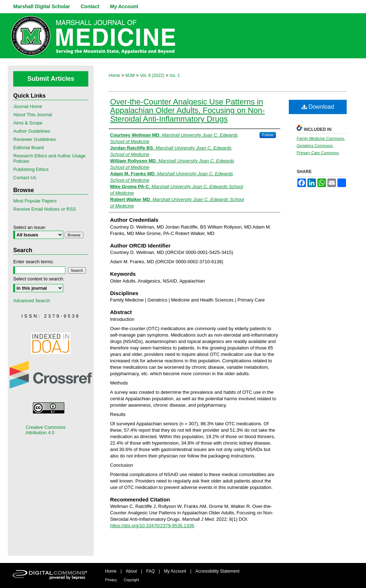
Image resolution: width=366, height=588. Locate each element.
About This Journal (33, 115)
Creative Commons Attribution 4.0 (46, 430)
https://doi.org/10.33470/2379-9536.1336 (152, 526)
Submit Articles (51, 79)
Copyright (131, 580)
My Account (175, 571)
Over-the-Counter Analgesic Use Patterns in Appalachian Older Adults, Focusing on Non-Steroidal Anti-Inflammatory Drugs (187, 110)
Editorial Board (28, 148)
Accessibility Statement (217, 571)
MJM (130, 75)
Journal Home (28, 106)
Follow (268, 135)
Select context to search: (39, 279)
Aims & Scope (28, 123)
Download (318, 107)
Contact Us (25, 178)
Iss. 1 (175, 75)
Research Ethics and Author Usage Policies (49, 158)
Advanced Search (32, 301)
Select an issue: (30, 227)
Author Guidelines (32, 131)
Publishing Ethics (31, 169)
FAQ (150, 571)
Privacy (111, 580)
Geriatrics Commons (315, 146)
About (131, 571)
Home (114, 75)
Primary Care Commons (318, 153)
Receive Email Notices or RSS (45, 209)
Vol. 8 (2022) (152, 75)
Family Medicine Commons (320, 138)
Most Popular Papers (35, 201)
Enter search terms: (33, 262)
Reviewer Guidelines (34, 139)
